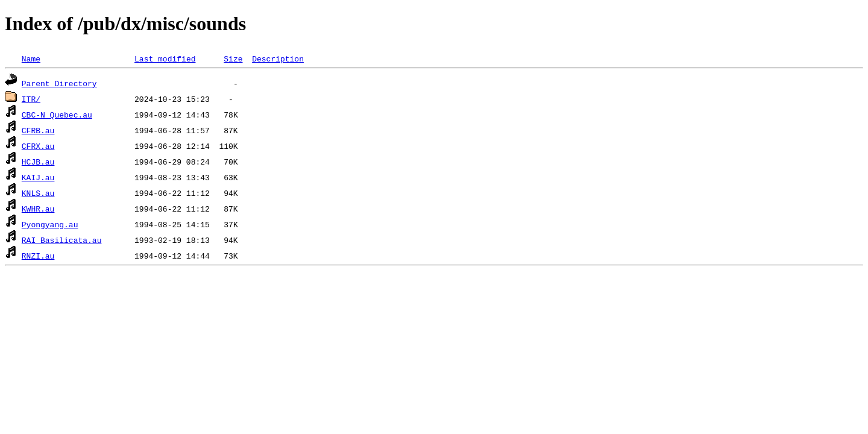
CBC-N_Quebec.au (57, 115)
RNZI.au (38, 256)
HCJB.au (38, 162)
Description (278, 58)
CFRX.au (38, 146)
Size (233, 58)
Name (31, 58)
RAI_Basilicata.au (62, 240)
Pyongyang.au (50, 224)
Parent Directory (59, 83)
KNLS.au (38, 193)
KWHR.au (38, 209)
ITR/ (31, 99)
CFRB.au (38, 130)
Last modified (165, 58)
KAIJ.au (38, 177)
